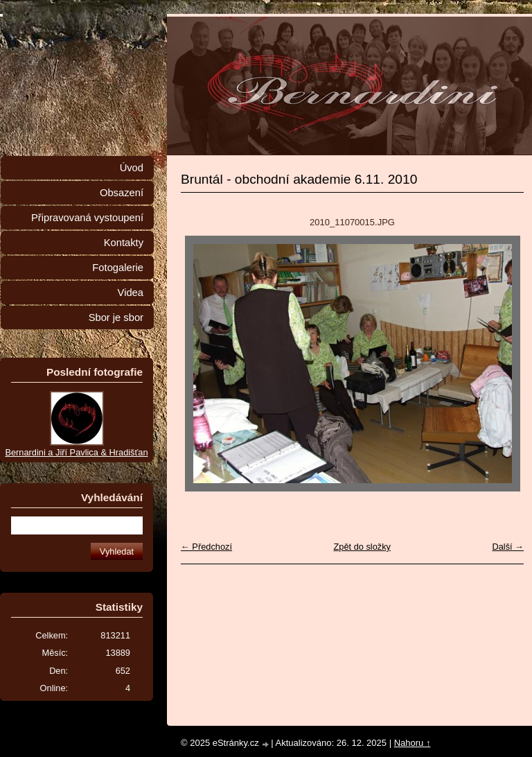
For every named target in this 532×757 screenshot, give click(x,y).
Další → (508, 547)
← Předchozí (206, 547)
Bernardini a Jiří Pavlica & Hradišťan (76, 452)
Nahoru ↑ (413, 743)
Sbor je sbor (116, 317)
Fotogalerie (118, 268)
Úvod (132, 168)
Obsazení (122, 193)
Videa (131, 293)
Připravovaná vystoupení (87, 218)
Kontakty (124, 243)
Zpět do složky (362, 547)
